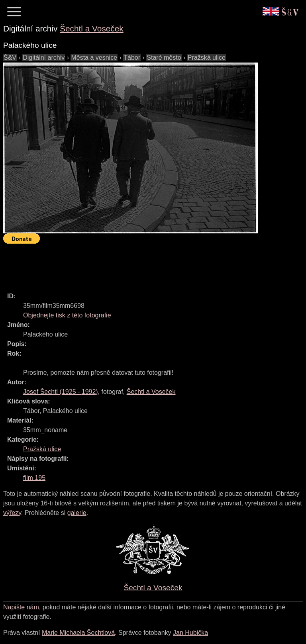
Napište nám (21, 607)
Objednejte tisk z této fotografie (67, 315)
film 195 (34, 478)
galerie (77, 513)
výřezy (12, 513)
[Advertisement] (148, 264)
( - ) (61, 392)
